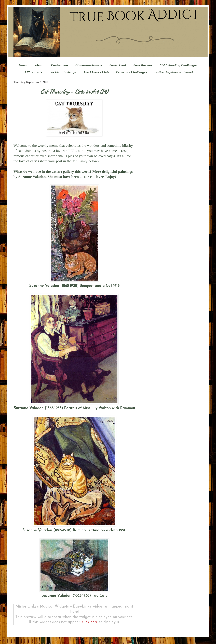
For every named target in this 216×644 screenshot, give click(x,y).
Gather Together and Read (174, 72)
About (39, 66)
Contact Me (59, 66)
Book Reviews (143, 66)
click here (90, 622)
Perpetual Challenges (132, 72)
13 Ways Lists (33, 72)
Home (23, 66)
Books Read (118, 66)
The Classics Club (96, 72)
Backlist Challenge (63, 72)
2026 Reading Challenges (178, 66)
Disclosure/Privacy (89, 66)
